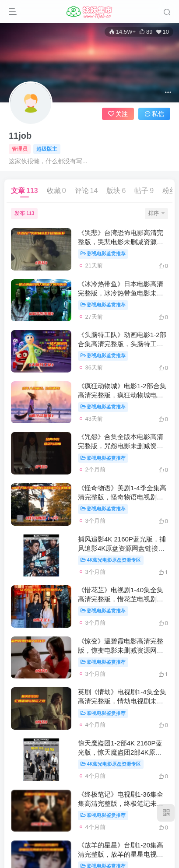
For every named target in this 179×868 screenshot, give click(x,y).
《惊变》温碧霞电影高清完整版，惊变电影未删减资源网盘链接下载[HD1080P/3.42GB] (121, 650)
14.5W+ (122, 32)
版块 (116, 191)
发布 (24, 213)
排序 (156, 213)
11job (20, 136)
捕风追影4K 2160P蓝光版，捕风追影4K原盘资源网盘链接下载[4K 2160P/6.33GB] (122, 548)
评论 (86, 191)
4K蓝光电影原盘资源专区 (111, 560)
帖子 (144, 191)
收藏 (56, 191)
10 (163, 32)
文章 (25, 191)
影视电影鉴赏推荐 (103, 253)
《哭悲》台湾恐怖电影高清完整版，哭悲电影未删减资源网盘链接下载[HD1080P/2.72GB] (122, 242)
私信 (154, 114)
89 (146, 32)
